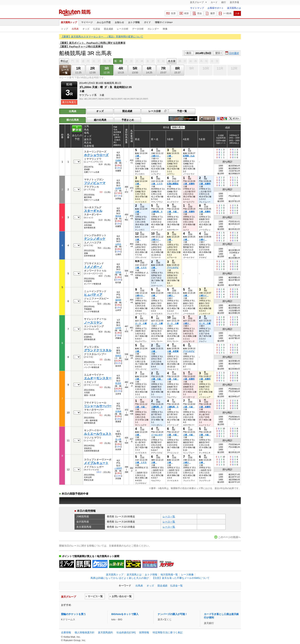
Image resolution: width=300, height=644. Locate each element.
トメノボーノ (93, 267)
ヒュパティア (93, 295)
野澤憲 (118, 383)
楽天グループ (197, 2)
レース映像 (187, 575)
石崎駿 (118, 160)
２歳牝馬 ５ (157, 212)
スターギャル (93, 211)
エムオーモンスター (98, 378)
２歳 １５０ (141, 268)
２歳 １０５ (157, 184)
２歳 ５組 (173, 212)
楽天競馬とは (234, 8)
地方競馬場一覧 (169, 575)
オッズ (86, 29)
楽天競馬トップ (69, 22)
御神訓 (118, 356)
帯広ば (64, 61)
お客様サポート (216, 8)
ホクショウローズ (96, 155)
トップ (64, 29)
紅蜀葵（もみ (189, 156)
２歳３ (187, 323)
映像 (165, 29)
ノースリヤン (93, 323)
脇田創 (118, 300)
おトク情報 (134, 22)
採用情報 (144, 632)
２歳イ (203, 239)
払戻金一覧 (176, 586)
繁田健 (118, 216)
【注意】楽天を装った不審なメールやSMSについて (181, 578)
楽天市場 (234, 2)
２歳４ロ (156, 156)
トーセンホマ (157, 435)
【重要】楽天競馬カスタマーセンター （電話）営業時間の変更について (102, 37)
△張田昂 (118, 468)
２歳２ (171, 295)
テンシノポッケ (95, 239)
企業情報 (66, 632)
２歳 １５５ (141, 462)
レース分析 (123, 29)
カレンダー (153, 29)
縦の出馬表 (100, 120)
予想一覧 (182, 111)
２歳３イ (156, 239)
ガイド (147, 22)
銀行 (224, 2)
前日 (189, 53)
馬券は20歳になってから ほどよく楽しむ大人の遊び (120, 578)
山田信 (118, 244)
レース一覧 (169, 516)
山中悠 (118, 328)
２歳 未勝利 (189, 184)
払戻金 (97, 29)
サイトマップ (197, 8)
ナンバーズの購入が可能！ (173, 614)
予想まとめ (128, 120)
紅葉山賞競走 (173, 184)
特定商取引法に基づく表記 (168, 632)
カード (214, 2)
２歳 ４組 (173, 435)
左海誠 (118, 411)
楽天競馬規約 (105, 632)
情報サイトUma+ (164, 22)
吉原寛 (118, 188)
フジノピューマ (95, 183)
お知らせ (119, 22)
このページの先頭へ (229, 537)
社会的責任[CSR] (126, 632)
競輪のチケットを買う (73, 614)
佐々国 (118, 439)
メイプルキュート (96, 463)
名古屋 (172, 61)
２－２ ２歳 (157, 323)
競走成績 (108, 29)
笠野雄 (118, 272)
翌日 (218, 53)
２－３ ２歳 (141, 323)
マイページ (87, 22)
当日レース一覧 (65, 70)
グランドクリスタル (98, 350)
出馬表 (75, 29)
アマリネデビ (173, 268)
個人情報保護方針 (85, 632)
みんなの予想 (104, 22)
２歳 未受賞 (173, 351)
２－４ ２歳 (205, 323)
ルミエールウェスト (98, 434)
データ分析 (138, 29)
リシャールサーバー (98, 406)
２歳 (138, 156)
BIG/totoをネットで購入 (125, 614)
